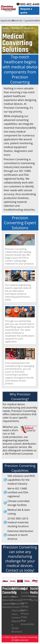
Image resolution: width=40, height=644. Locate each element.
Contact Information (18, 609)
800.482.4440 (30, 4)
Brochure (17, 632)
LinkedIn (35, 597)
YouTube (35, 600)
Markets (17, 28)
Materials (17, 20)
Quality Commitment (28, 594)
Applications (6, 20)
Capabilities (29, 20)
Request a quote (26, 11)
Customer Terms (26, 601)
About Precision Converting (18, 600)
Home (6, 28)
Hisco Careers (16, 616)
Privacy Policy (25, 615)
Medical (29, 28)
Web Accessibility (27, 622)
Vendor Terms (25, 608)
